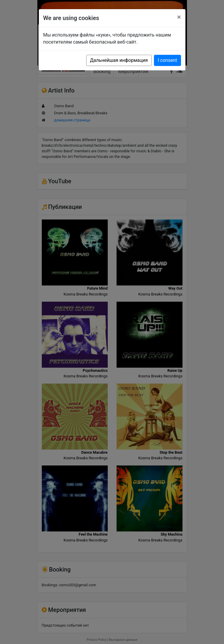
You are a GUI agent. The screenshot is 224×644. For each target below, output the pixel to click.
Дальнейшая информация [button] (119, 60)
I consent (167, 60)
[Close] (179, 17)
